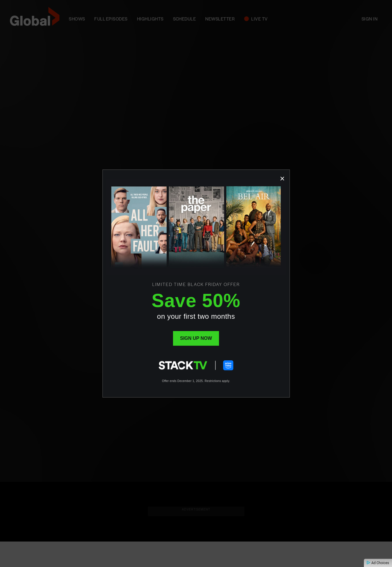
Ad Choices (378, 563)
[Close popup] (283, 177)
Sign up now (196, 338)
